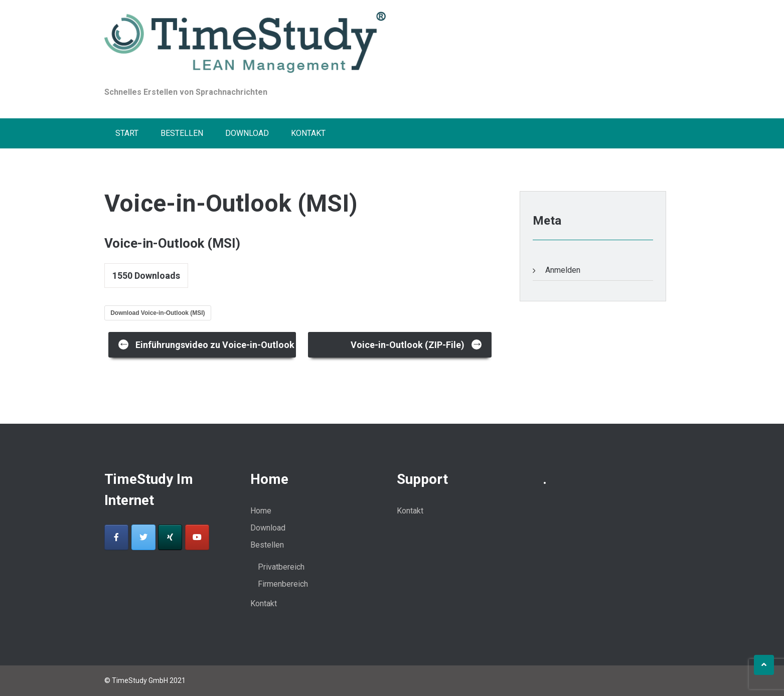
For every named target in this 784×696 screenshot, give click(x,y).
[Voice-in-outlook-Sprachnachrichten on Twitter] (143, 537)
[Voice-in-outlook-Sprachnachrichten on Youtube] (197, 537)
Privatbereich (281, 567)
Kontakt (308, 133)
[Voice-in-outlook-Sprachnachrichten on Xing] (170, 537)
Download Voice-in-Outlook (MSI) (158, 313)
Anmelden (563, 270)
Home (261, 511)
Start (127, 133)
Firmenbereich (283, 584)
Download (247, 133)
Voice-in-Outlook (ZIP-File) (417, 344)
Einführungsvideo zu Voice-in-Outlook (206, 344)
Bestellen (182, 133)
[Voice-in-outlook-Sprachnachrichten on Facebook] (116, 537)
